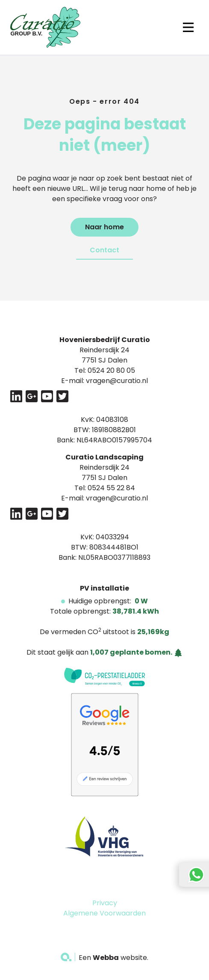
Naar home (104, 227)
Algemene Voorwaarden (104, 913)
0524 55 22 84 (111, 488)
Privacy (105, 903)
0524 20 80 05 (111, 370)
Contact (104, 250)
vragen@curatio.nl (117, 381)
